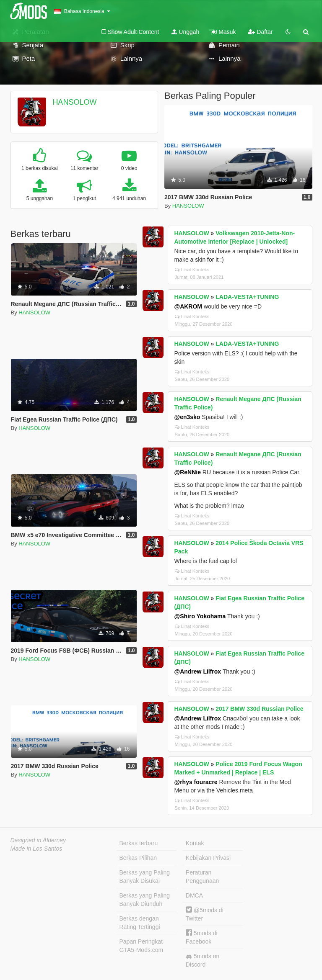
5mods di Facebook (202, 937)
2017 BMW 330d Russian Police (259, 709)
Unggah (185, 32)
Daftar (260, 32)
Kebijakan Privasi (208, 858)
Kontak (195, 843)
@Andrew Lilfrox (198, 671)
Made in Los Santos (36, 849)
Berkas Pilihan (138, 858)
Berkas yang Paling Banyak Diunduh (145, 900)
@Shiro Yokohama (200, 616)
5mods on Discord (203, 960)
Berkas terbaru (139, 843)
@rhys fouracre (196, 782)
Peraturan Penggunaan (202, 877)
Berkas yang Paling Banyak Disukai (145, 877)
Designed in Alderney (38, 840)
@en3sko (187, 417)
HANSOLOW (74, 102)
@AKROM (188, 306)
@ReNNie (188, 472)
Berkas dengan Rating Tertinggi (140, 923)
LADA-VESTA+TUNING (247, 297)
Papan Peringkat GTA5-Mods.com (142, 946)
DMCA (194, 895)
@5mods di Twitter (205, 914)
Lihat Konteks (192, 270)
